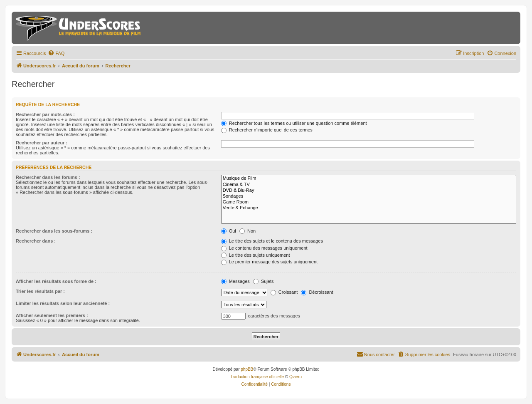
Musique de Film (369, 178)
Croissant (284, 292)
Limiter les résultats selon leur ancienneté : (63, 303)
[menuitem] (56, 53)
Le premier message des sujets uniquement (269, 262)
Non (248, 231)
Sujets (264, 281)
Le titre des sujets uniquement (256, 255)
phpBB (247, 369)
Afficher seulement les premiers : (52, 315)
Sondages (369, 196)
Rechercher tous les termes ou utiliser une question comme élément (294, 123)
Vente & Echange (369, 208)
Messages (235, 281)
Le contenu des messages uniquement (264, 248)
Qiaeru (296, 377)
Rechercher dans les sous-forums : (54, 231)
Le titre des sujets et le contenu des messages (272, 241)
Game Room (369, 202)
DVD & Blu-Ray (369, 191)
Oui (229, 231)
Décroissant (317, 292)
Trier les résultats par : (40, 291)
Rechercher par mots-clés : (45, 114)
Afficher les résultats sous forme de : (56, 281)
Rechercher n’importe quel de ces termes (267, 130)
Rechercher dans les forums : (48, 177)
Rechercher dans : (36, 241)
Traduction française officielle (257, 377)
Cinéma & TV (369, 185)
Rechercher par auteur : (42, 143)
